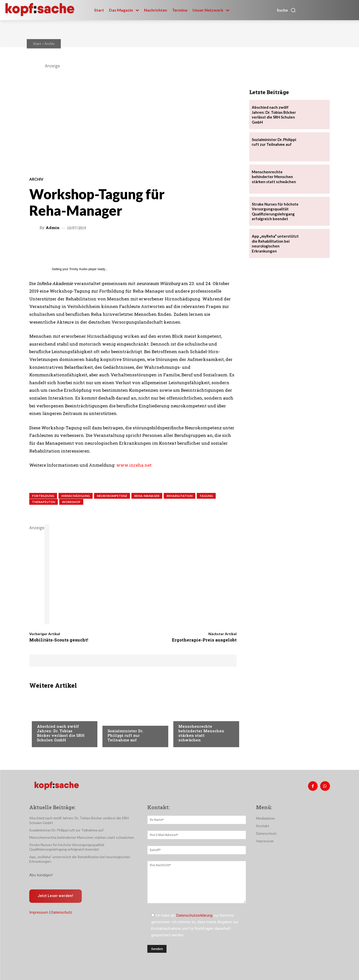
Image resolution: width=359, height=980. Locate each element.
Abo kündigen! (41, 875)
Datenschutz (62, 913)
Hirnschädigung (76, 496)
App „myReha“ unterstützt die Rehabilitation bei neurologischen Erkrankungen (275, 244)
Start (37, 44)
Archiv (49, 44)
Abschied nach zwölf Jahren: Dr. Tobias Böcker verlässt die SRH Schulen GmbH (61, 733)
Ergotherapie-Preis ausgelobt (204, 640)
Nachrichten (48, 716)
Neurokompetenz (112, 496)
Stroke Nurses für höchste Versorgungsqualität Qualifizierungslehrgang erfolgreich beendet (67, 847)
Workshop (71, 502)
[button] (286, 10)
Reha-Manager (147, 496)
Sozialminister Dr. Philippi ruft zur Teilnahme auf (125, 735)
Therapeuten (44, 502)
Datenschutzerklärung (194, 915)
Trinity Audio (78, 269)
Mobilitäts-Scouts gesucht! (59, 640)
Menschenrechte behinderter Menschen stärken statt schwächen (201, 733)
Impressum (39, 913)
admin (53, 228)
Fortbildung (43, 496)
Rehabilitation (179, 496)
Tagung (206, 496)
